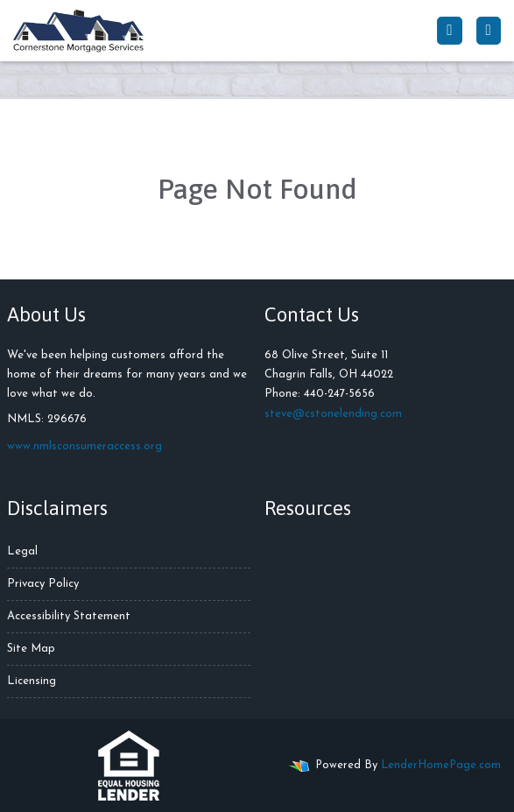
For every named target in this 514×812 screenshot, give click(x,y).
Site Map (31, 649)
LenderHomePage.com (441, 765)
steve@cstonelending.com (333, 414)
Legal (22, 551)
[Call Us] (449, 31)
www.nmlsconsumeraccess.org (84, 446)
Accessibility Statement (69, 616)
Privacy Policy (43, 584)
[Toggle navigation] (489, 31)
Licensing (32, 681)
